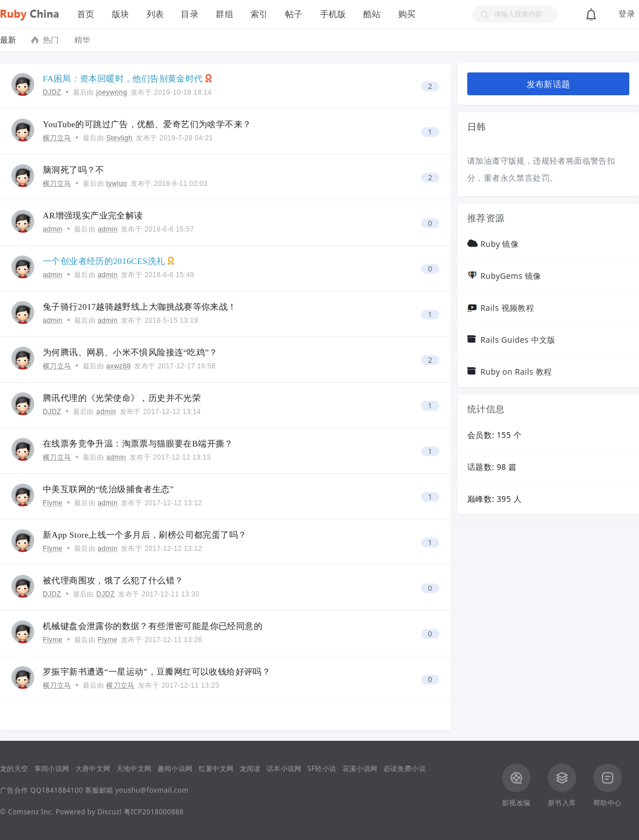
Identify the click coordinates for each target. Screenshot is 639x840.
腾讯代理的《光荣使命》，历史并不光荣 (122, 398)
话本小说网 (284, 768)
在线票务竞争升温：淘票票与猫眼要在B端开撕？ (138, 444)
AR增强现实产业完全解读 (93, 216)
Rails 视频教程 (507, 308)
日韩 (477, 127)
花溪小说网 (360, 768)
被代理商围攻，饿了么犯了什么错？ (113, 581)
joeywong (112, 92)
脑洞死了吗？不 (74, 170)
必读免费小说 (405, 768)
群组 (225, 14)
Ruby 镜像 (500, 244)
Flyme (53, 503)
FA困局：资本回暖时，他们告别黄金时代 (123, 79)
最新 (8, 40)
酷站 (372, 14)
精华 (82, 40)
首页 (86, 14)
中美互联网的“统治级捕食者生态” (108, 489)
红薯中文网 (216, 768)
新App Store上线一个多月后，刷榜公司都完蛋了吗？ (145, 535)
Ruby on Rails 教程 (516, 372)
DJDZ (52, 92)
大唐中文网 (93, 768)
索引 (259, 14)
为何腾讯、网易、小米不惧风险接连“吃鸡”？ (130, 352)
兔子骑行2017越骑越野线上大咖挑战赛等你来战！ (140, 307)
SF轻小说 (322, 768)
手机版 (333, 14)
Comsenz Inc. (31, 812)
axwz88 (118, 366)
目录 (190, 14)
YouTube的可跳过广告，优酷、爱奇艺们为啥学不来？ (147, 124)
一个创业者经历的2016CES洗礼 (104, 261)
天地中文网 (134, 768)
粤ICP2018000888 (154, 812)
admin (53, 229)
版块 (121, 14)
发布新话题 (549, 84)
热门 (51, 40)
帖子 (294, 14)
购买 (407, 14)
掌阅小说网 (52, 768)
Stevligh (119, 138)
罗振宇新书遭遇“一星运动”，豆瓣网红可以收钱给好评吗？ (157, 672)
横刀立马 (57, 138)
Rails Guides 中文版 (518, 340)
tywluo (116, 184)
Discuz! (110, 812)
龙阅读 (250, 768)
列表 (155, 14)
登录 (627, 14)
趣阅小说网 (175, 768)
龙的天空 (14, 768)
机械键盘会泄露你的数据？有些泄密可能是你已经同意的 (153, 626)
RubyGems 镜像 (511, 276)
